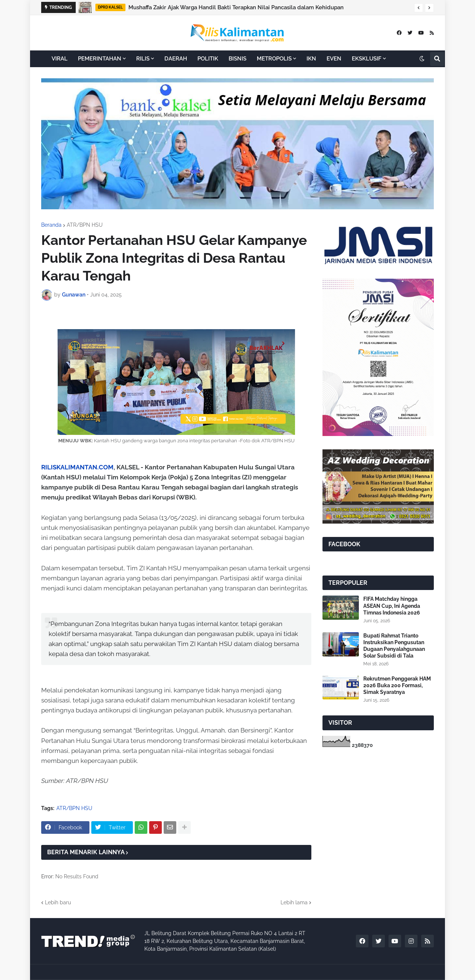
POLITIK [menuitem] (208, 59)
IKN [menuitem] (311, 59)
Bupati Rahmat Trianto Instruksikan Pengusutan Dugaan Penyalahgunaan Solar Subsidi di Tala (394, 646)
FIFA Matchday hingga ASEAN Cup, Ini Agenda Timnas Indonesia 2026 (392, 606)
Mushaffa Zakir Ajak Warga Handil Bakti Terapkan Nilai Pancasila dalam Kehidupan (236, 7)
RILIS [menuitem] (143, 59)
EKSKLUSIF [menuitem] (367, 59)
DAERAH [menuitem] (176, 59)
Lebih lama (294, 902)
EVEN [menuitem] (334, 59)
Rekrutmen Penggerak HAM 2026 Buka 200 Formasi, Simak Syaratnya (397, 685)
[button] (419, 8)
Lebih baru (58, 902)
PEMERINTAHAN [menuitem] (100, 59)
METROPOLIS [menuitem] (274, 59)
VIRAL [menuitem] (60, 59)
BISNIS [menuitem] (237, 59)
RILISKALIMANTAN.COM (77, 467)
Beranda (51, 225)
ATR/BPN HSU (85, 225)
